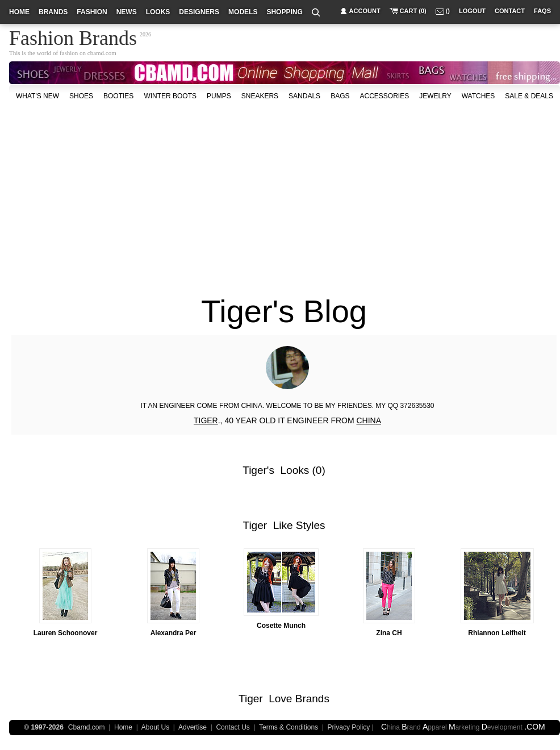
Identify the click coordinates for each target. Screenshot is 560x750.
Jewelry (435, 96)
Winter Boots (170, 96)
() (448, 11)
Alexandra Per (174, 633)
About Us (155, 727)
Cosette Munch (281, 626)
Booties (118, 96)
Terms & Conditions (289, 727)
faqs (542, 11)
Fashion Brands (73, 36)
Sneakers (260, 96)
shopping (284, 12)
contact (510, 11)
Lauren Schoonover (66, 633)
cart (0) (413, 11)
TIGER (206, 420)
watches (478, 96)
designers (199, 12)
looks (158, 12)
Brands (312, 699)
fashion (92, 12)
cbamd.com (102, 53)
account (365, 11)
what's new (37, 96)
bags (340, 96)
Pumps (219, 96)
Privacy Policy (349, 727)
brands (53, 12)
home (19, 12)
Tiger (255, 470)
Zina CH (389, 633)
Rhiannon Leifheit (497, 633)
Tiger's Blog (284, 311)
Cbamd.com (87, 727)
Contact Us (233, 727)
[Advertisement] (202, 193)
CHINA (369, 420)
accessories (384, 96)
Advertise (193, 727)
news (127, 12)
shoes (81, 96)
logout (472, 11)
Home (123, 727)
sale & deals (529, 96)
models (243, 12)
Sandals (304, 96)
